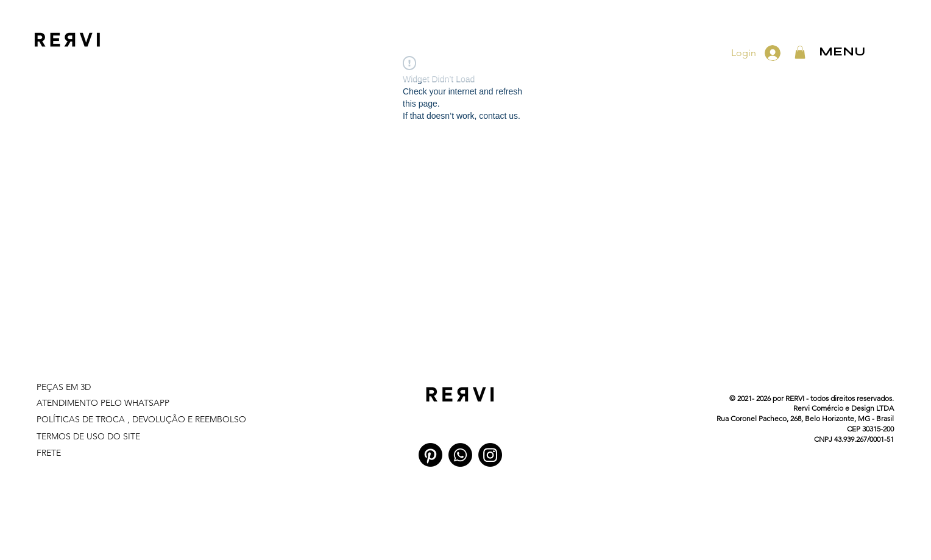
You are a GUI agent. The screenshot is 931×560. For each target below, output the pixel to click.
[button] (800, 52)
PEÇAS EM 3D (65, 387)
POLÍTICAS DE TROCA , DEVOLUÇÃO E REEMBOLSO (141, 419)
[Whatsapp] (460, 455)
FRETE (49, 453)
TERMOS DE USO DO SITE (90, 436)
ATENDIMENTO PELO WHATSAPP (103, 403)
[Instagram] (490, 455)
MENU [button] (842, 51)
